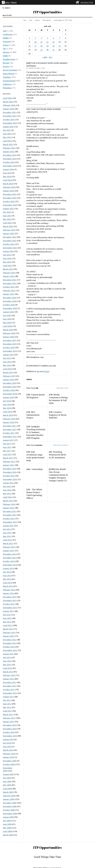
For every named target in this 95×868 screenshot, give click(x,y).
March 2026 (8, 102)
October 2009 (9, 764)
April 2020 (7, 326)
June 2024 (7, 173)
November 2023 (10, 198)
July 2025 (7, 130)
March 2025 (8, 144)
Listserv (6, 52)
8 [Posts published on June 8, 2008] (66, 38)
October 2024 (9, 162)
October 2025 (9, 119)
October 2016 (9, 476)
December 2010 (10, 725)
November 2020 (10, 301)
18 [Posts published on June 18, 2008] (42, 46)
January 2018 (9, 422)
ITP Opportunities (47, 12)
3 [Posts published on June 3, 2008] (35, 38)
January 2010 (9, 757)
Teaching (7, 77)
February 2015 (9, 547)
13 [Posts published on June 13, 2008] (53, 42)
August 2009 (8, 774)
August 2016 (8, 483)
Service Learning (10, 70)
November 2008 (10, 806)
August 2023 (8, 209)
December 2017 (10, 426)
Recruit (6, 63)
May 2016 (7, 494)
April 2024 (7, 180)
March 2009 (8, 792)
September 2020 (10, 308)
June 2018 (7, 404)
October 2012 (9, 647)
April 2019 (7, 369)
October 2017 (9, 433)
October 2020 (9, 305)
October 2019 (9, 347)
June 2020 (7, 319)
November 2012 (10, 643)
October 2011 (9, 690)
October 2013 (9, 604)
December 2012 (10, 640)
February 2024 (9, 187)
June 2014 (7, 575)
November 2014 (10, 558)
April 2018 (7, 412)
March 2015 (8, 543)
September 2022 (10, 248)
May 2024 (7, 176)
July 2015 (7, 529)
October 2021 (9, 287)
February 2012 (9, 675)
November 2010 (10, 729)
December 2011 (10, 682)
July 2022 (7, 255)
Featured (7, 41)
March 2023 (8, 226)
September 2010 (10, 736)
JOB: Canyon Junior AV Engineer (36, 396)
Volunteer (7, 84)
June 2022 (7, 258)
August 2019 (8, 355)
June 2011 (7, 704)
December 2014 (10, 554)
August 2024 (8, 169)
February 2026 (9, 105)
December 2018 (10, 383)
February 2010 (9, 754)
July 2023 (7, 212)
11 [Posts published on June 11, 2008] (42, 42)
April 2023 (7, 223)
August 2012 (8, 654)
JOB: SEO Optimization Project (33, 415)
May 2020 (7, 323)
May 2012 (7, 665)
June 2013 (7, 618)
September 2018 (10, 394)
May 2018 (7, 408)
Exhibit (6, 38)
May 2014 (7, 579)
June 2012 (7, 661)
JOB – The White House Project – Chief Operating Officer (34, 494)
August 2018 (8, 397)
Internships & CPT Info (63, 20)
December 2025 (10, 112)
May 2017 (7, 451)
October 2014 (9, 561)
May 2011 (7, 707)
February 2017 (9, 461)
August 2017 (8, 440)
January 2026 (9, 109)
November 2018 (10, 387)
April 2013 (7, 625)
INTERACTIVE (87, 3)
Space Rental (8, 74)
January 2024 (9, 191)
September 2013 (10, 608)
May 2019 (7, 365)
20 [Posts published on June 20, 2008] (53, 46)
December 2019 (10, 340)
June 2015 (7, 533)
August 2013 (8, 611)
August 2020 (8, 312)
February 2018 (9, 419)
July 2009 (7, 778)
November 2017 (10, 429)
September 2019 (10, 351)
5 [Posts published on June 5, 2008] (47, 38)
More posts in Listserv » (61, 445)
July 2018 (7, 401)
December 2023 (10, 194)
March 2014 (8, 586)
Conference (8, 34)
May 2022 (7, 262)
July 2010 (7, 743)
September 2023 (10, 205)
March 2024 (8, 184)
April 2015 (7, 540)
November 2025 (10, 116)
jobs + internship (34, 469)
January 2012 (9, 679)
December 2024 (10, 155)
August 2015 (8, 526)
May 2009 (7, 785)
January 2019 (9, 380)
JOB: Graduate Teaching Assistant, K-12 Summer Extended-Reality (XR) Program (36, 432)
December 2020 (10, 298)
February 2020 (9, 333)
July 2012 (7, 657)
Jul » (51, 57)
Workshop (7, 88)
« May (45, 57)
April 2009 (7, 789)
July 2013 (7, 615)
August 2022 (8, 251)
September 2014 (10, 565)
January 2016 (9, 508)
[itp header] (47, 2)
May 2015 (7, 536)
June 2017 (7, 447)
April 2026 (7, 98)
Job (25, 20)
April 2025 (7, 141)
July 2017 (7, 444)
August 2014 (8, 568)
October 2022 (9, 244)
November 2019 (10, 344)
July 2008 (7, 821)
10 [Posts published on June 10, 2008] (35, 42)
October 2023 (9, 201)
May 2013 (7, 622)
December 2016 (10, 469)
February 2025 (9, 148)
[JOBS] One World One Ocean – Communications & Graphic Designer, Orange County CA (58, 475)
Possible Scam (9, 59)
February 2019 (9, 376)
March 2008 (8, 835)
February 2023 (9, 230)
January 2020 (9, 337)
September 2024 (10, 166)
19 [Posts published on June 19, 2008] (47, 46)
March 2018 (8, 415)
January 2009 (9, 799)
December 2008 (10, 803)
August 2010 (8, 739)
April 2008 (7, 831)
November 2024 (10, 159)
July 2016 (7, 486)
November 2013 (10, 600)
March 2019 (8, 372)
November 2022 (10, 241)
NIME (5, 56)
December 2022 (10, 237)
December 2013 (10, 597)
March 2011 (8, 714)
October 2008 (9, 810)
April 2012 (7, 668)
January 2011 (9, 722)
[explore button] (78, 2)
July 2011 (7, 700)
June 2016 (7, 490)
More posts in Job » (63, 388)
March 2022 (8, 269)
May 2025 (7, 137)
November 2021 (10, 283)
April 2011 (7, 711)
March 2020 (8, 330)
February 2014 (9, 590)
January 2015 (9, 551)
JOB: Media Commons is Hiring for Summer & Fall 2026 (58, 399)
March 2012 (8, 672)
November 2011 (10, 686)
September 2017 (10, 437)
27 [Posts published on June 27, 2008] (53, 50)
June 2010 (7, 747)
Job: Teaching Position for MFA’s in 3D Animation (57, 455)
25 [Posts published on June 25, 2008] (42, 50)
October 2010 (9, 732)
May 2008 (7, 828)
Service (6, 66)
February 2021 (9, 290)
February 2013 (9, 633)
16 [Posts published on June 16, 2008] (29, 46)
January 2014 (9, 593)
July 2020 (7, 315)
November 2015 (10, 515)
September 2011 (10, 693)
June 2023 (7, 216)
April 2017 (7, 454)
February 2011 (9, 718)
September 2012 (10, 650)
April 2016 (7, 497)
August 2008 (8, 817)
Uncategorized (9, 81)
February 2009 (9, 796)
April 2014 (7, 583)
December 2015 (10, 511)
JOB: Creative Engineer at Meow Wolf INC (58, 415)
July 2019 (7, 358)
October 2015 (9, 518)
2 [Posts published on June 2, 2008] (29, 38)
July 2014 (7, 572)
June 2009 (7, 781)
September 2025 (10, 123)
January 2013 (9, 636)
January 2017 (9, 465)
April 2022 (7, 266)
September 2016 (10, 479)
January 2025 (9, 152)
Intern (37, 20)
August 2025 (8, 127)
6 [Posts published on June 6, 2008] (54, 38)
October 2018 (9, 390)
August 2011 (8, 697)
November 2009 (10, 761)
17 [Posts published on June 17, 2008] (35, 46)
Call (30, 20)
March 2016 (8, 501)
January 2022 (9, 276)
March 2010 (8, 750)
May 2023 (7, 219)
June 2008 (7, 824)
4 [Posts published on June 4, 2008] (41, 38)
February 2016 (9, 504)
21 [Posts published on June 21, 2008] (60, 46)
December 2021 (10, 280)
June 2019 (7, 362)
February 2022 (9, 273)
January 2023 (9, 233)
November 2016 (10, 472)
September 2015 (10, 522)
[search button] (6, 8)
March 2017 (8, 458)
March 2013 (8, 629)
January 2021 (9, 294)
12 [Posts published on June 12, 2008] (47, 42)
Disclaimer (47, 20)
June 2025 (7, 134)
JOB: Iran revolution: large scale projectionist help (35, 456)
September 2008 (10, 813)
